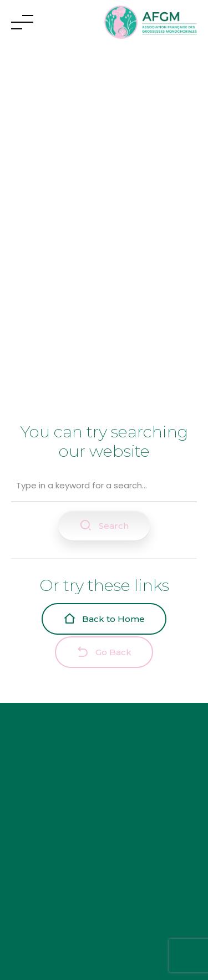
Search (104, 526)
